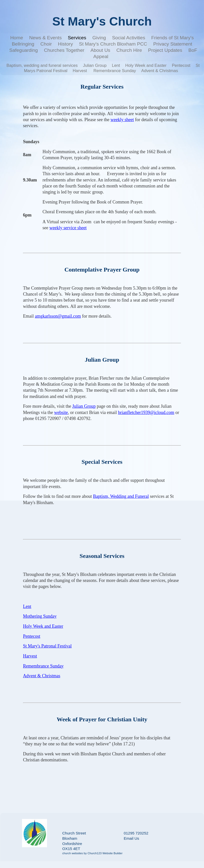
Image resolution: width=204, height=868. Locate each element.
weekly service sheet (68, 228)
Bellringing (23, 44)
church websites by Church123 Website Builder (92, 853)
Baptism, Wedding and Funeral (121, 496)
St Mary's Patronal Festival (47, 646)
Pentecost (181, 65)
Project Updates (165, 50)
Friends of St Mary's (172, 38)
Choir (46, 44)
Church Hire (129, 50)
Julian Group (95, 65)
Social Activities (128, 38)
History (65, 44)
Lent (116, 65)
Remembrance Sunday (115, 71)
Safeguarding (23, 50)
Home (17, 38)
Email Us (131, 838)
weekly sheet (122, 120)
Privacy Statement (173, 44)
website (61, 412)
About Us (100, 50)
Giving (99, 38)
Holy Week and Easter (146, 65)
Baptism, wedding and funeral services (42, 65)
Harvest (80, 71)
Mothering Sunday (40, 616)
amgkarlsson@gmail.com (58, 316)
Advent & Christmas (160, 71)
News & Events (45, 38)
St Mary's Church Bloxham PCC (113, 44)
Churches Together (64, 50)
